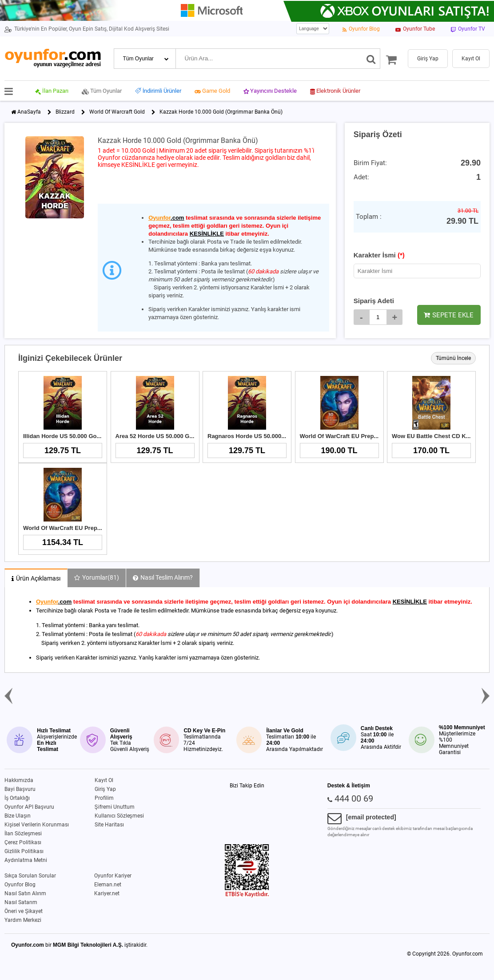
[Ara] (371, 59)
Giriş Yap (105, 789)
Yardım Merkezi (23, 920)
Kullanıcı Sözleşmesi (119, 816)
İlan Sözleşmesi (23, 834)
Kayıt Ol (104, 780)
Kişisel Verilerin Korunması (37, 825)
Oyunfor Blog (20, 885)
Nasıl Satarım (21, 902)
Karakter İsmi (379, 255)
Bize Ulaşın (18, 816)
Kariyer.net (107, 893)
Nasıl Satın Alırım (25, 893)
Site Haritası (109, 825)
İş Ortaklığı (17, 798)
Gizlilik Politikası (24, 851)
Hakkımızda (19, 780)
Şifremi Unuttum (115, 807)
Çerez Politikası (23, 842)
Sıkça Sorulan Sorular (30, 876)
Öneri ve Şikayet (24, 911)
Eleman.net (108, 885)
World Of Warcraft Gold (117, 112)
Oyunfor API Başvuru (29, 807)
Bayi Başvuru (20, 789)
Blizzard (65, 112)
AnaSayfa (29, 112)
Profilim (104, 798)
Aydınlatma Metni (26, 860)
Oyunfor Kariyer (113, 876)
